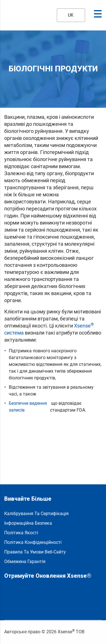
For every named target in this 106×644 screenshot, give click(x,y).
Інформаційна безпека (28, 523)
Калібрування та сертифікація (36, 514)
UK (67, 15)
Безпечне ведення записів (28, 407)
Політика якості (21, 533)
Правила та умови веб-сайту (35, 552)
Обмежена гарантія (25, 561)
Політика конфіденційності (33, 542)
